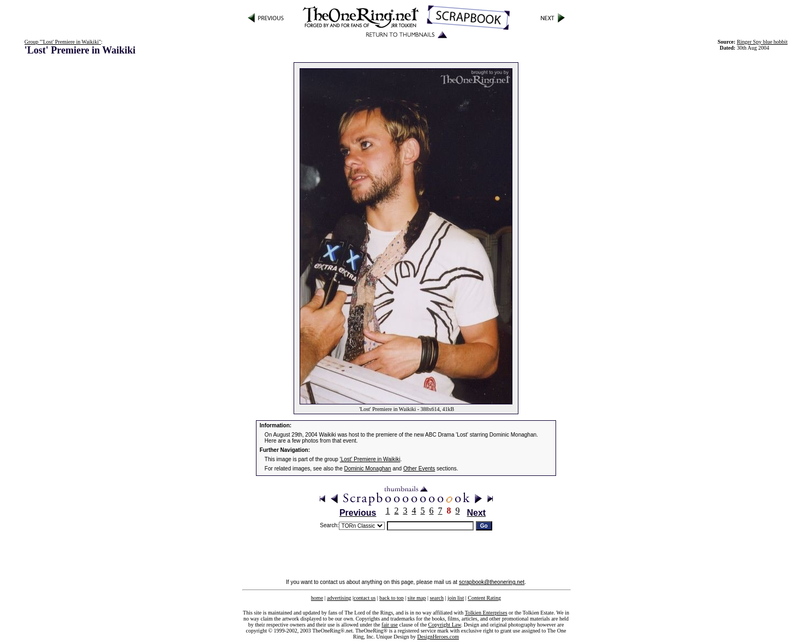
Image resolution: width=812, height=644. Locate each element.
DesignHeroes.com (438, 637)
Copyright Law (445, 625)
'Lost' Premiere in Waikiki (370, 459)
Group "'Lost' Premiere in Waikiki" (63, 42)
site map (417, 598)
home (317, 598)
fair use (390, 625)
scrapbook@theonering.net (492, 582)
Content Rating (484, 598)
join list (456, 598)
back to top (391, 598)
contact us (365, 598)
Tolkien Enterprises (486, 613)
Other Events (419, 469)
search (437, 598)
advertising (339, 598)
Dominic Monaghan (368, 469)
